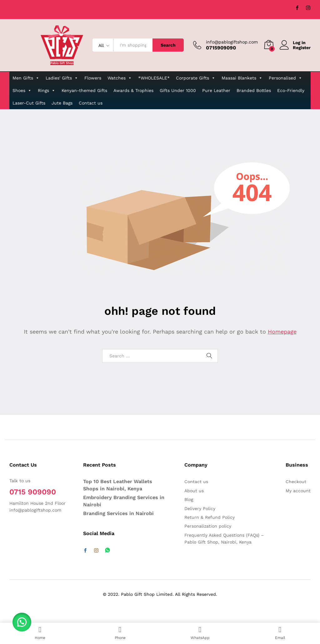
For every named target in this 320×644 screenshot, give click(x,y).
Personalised (285, 78)
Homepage (282, 332)
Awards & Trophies (133, 90)
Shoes (22, 90)
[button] (22, 622)
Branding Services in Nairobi (118, 513)
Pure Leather (216, 90)
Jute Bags (62, 103)
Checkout (296, 482)
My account (298, 491)
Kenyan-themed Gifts (84, 90)
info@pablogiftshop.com (232, 42)
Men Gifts (26, 78)
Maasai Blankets (242, 78)
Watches (120, 78)
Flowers (93, 78)
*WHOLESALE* (154, 78)
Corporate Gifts (196, 78)
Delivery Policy (200, 509)
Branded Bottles (254, 90)
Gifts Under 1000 (178, 90)
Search (168, 45)
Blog (189, 499)
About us (194, 491)
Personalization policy (208, 526)
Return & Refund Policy (210, 517)
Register (302, 48)
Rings (47, 90)
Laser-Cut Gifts (29, 103)
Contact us (91, 103)
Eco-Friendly (291, 90)
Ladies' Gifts (62, 78)
